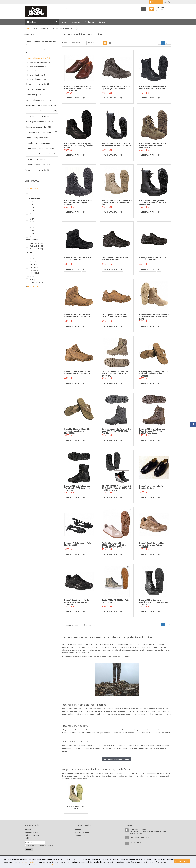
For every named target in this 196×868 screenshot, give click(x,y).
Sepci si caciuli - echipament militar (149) (41, 154)
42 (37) (32, 219)
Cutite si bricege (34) (33, 95)
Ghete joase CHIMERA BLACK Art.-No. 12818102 (153, 259)
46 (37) (32, 231)
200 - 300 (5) (34, 267)
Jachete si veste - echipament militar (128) (41, 111)
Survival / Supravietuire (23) (36, 159)
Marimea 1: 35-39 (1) (37, 243)
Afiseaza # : (92, 43)
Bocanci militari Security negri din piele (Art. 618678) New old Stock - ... (79, 145)
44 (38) (32, 225)
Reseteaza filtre (33, 286)
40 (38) (32, 213)
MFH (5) (32, 280)
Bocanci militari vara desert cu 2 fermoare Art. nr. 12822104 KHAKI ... (154, 317)
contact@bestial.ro (142, 837)
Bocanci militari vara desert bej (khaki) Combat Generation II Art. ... (117, 203)
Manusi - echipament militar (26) (38, 116)
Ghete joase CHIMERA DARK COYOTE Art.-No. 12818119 (115, 316)
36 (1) (32, 202)
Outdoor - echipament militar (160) (38, 127)
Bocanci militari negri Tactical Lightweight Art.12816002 (116, 87)
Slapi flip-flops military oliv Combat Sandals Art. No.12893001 (77, 431)
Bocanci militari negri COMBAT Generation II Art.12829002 (154, 87)
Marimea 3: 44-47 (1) (37, 249)
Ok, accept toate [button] (182, 861)
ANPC (28, 838)
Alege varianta (73, 98)
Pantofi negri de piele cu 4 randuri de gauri (152, 487)
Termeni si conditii (83, 832)
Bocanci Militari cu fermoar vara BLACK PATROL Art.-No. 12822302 (78, 488)
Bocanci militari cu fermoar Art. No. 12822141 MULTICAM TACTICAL (116, 374)
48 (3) (32, 236)
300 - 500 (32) (34, 270)
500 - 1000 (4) (34, 273)
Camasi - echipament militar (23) (38, 84)
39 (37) (32, 210)
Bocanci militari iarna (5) (36, 71)
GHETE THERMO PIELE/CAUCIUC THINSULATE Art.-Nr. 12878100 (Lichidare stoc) (116, 488)
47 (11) (32, 233)
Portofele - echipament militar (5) (38, 143)
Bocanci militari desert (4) (37, 67)
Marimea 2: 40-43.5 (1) (37, 246)
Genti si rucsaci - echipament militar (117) (41, 105)
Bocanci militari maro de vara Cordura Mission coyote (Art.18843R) (153, 145)
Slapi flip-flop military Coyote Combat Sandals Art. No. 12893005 (154, 374)
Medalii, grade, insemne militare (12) (39, 122)
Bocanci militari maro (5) (36, 75)
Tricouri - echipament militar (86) (38, 170)
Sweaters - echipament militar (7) (38, 165)
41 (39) (32, 216)
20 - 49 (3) (33, 256)
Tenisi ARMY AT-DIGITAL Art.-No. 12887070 (116, 601)
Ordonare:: (66, 43)
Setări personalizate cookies (45, 865)
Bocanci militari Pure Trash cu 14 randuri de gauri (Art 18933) (117, 144)
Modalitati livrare (33, 832)
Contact (79, 829)
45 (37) (32, 228)
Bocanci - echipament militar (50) (38, 58)
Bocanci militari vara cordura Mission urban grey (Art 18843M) (78, 203)
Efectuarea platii (33, 835)
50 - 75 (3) (33, 259)
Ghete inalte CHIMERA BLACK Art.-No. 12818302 (78, 259)
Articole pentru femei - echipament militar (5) (41, 51)
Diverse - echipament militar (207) (38, 100)
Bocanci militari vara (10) (37, 79)
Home (29, 829)
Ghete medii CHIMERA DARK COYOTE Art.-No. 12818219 (77, 373)
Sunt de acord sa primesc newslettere (40, 846)
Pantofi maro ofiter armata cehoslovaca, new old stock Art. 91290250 (78, 88)
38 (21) (32, 208)
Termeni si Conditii (28, 862)
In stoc (32, 195)
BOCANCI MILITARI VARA (76, 808)
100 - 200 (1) (34, 264)
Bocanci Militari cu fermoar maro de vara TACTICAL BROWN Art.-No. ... (152, 431)
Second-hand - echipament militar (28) (40, 148)
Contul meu (81, 835)
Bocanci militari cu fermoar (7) (39, 63)
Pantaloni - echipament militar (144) (39, 132)
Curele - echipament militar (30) (37, 89)
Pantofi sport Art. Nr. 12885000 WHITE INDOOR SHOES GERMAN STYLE (114, 545)
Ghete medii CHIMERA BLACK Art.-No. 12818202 (115, 259)
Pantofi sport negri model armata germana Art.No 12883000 (77, 602)
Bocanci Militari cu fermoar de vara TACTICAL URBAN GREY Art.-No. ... (116, 431)
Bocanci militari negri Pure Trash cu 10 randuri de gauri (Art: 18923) (153, 203)
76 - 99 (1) (33, 261)
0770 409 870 (138, 842)
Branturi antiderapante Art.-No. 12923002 (78, 544)
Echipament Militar (41, 28)
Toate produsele (32, 188)
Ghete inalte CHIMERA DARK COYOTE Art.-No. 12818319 (77, 316)
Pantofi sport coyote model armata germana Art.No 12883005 (153, 545)
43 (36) (32, 222)
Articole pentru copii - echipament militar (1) (41, 43)
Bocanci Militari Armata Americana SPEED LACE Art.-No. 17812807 (154, 602)
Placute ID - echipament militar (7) (38, 138)
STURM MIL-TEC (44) (36, 283)
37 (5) (32, 205)
